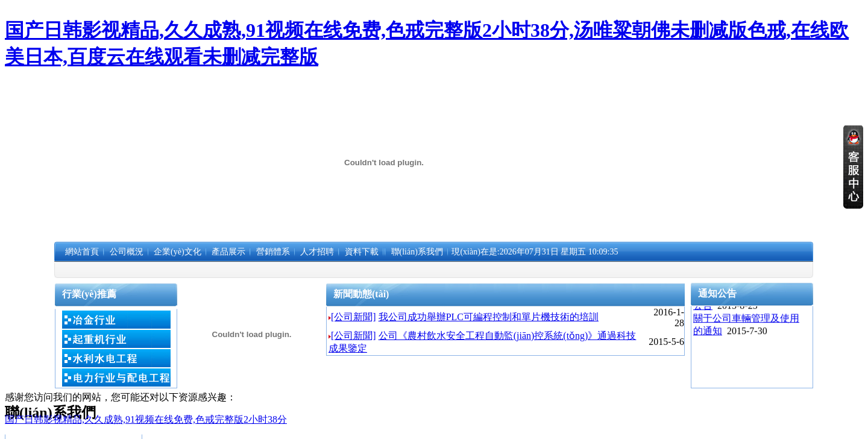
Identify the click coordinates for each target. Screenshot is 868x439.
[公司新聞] (354, 317)
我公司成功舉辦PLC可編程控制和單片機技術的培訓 (489, 317)
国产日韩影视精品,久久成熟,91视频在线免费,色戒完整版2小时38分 (146, 419)
